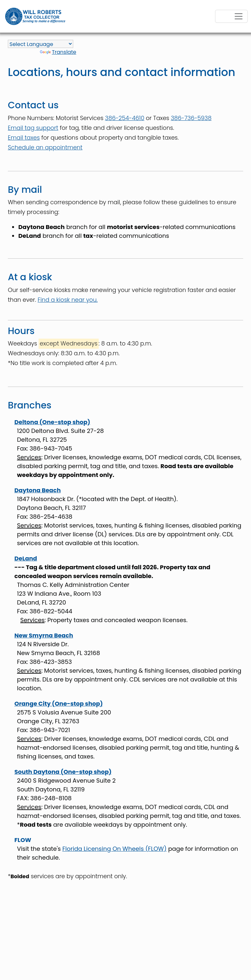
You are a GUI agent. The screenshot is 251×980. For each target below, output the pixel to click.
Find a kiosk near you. (68, 300)
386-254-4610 (125, 118)
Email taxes (24, 138)
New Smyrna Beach (44, 635)
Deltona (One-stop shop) (52, 422)
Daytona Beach (38, 490)
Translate (58, 52)
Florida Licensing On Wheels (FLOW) (115, 849)
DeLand (26, 558)
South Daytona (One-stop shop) (63, 772)
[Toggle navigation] (231, 16)
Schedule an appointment (45, 147)
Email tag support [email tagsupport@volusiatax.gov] (33, 128)
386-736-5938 (191, 118)
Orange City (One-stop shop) (59, 704)
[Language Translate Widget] (41, 44)
